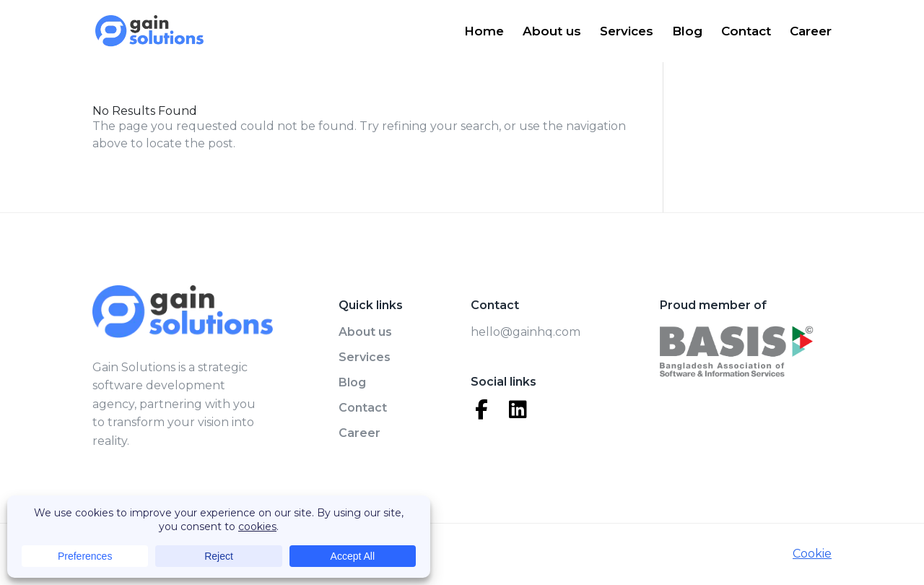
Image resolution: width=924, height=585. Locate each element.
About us (552, 32)
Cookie (812, 554)
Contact (746, 32)
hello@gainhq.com (526, 332)
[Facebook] (481, 409)
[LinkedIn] (518, 409)
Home (484, 32)
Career (811, 32)
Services (627, 32)
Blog (687, 32)
